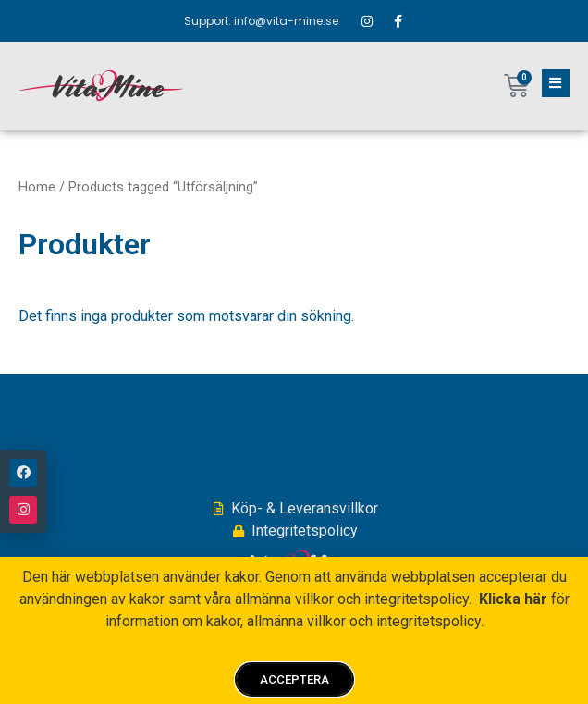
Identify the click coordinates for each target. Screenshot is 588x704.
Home (37, 187)
